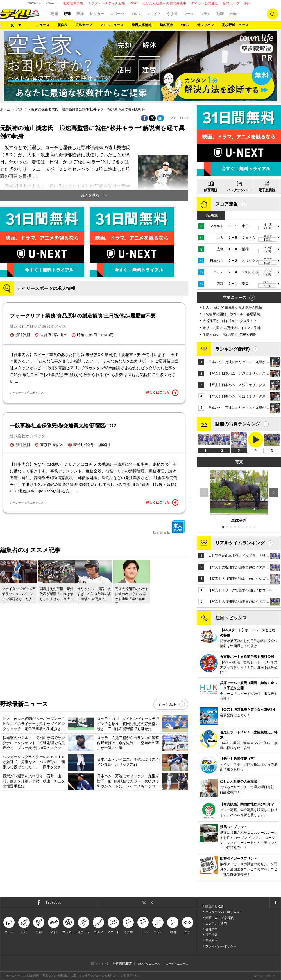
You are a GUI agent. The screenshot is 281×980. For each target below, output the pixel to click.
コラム (205, 14)
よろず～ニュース (177, 964)
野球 (67, 14)
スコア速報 (226, 204)
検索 (273, 14)
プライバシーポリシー (221, 946)
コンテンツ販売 (216, 923)
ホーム (5, 109)
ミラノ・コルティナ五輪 (106, 3)
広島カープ (231, 3)
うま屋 (172, 14)
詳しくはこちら (162, 393)
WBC (134, 3)
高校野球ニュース (235, 25)
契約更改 (166, 25)
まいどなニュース (149, 964)
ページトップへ (275, 902)
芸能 (54, 14)
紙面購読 (211, 190)
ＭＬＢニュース (112, 25)
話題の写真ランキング (238, 424)
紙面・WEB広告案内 (220, 918)
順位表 (62, 25)
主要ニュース (235, 298)
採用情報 (212, 935)
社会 (233, 14)
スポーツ (117, 14)
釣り (248, 3)
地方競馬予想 (73, 3)
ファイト (154, 14)
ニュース (43, 25)
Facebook (54, 902)
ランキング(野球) (233, 349)
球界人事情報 (142, 25)
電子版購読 (267, 190)
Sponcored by (169, 527)
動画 (220, 14)
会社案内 (212, 929)
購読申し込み (215, 906)
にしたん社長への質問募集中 (164, 3)
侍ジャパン (205, 25)
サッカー (97, 14)
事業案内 (212, 940)
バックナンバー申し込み (222, 912)
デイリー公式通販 (205, 3)
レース (189, 14)
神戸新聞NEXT (122, 964)
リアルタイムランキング (240, 543)
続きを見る (90, 195)
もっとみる (167, 705)
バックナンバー (239, 190)
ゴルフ (135, 14)
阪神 (80, 14)
